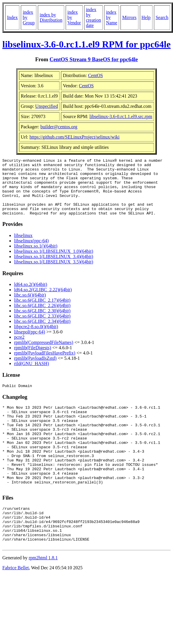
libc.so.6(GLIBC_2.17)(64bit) (42, 312)
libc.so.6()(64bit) (30, 306)
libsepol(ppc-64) (30, 343)
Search (162, 17)
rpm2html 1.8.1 (43, 595)
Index (12, 17)
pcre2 (19, 349)
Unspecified (46, 106)
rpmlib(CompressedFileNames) (44, 354)
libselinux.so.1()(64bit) (36, 257)
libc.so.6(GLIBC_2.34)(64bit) (42, 333)
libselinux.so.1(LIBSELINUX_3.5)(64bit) (54, 273)
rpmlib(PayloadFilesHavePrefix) (45, 364)
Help (146, 17)
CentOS (95, 75)
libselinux (23, 247)
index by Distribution (51, 17)
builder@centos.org (59, 127)
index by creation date (94, 17)
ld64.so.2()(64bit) (31, 296)
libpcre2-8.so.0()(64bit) (36, 338)
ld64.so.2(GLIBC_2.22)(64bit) (43, 301)
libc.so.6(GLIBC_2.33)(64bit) (42, 327)
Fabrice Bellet (16, 605)
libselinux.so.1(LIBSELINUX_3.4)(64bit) (54, 268)
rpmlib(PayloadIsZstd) (35, 370)
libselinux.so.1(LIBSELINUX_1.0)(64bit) (54, 263)
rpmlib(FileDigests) (33, 359)
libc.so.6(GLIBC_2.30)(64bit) (42, 322)
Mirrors (129, 17)
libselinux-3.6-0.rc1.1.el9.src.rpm (121, 116)
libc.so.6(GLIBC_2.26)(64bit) (42, 317)
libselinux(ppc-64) (31, 252)
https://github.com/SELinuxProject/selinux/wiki (75, 137)
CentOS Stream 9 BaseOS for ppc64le (94, 59)
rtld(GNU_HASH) (32, 375)
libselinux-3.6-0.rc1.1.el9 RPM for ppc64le (86, 44)
